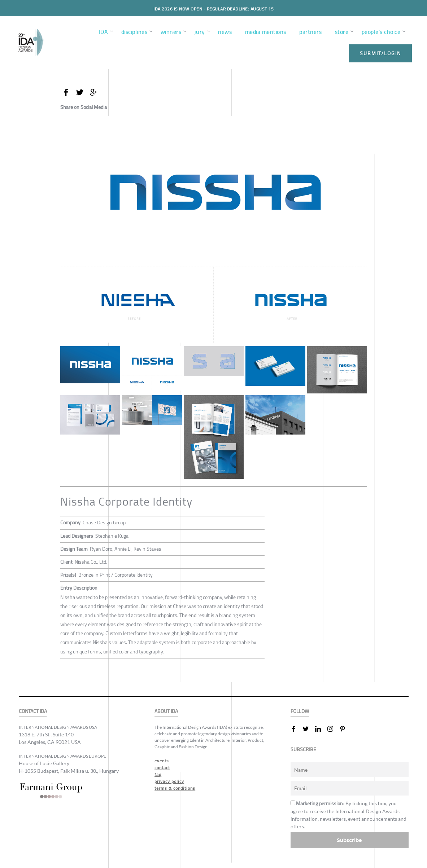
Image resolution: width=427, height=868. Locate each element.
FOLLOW (300, 711)
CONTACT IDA (33, 711)
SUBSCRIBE (303, 750)
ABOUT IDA (166, 711)
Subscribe (349, 840)
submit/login (380, 53)
